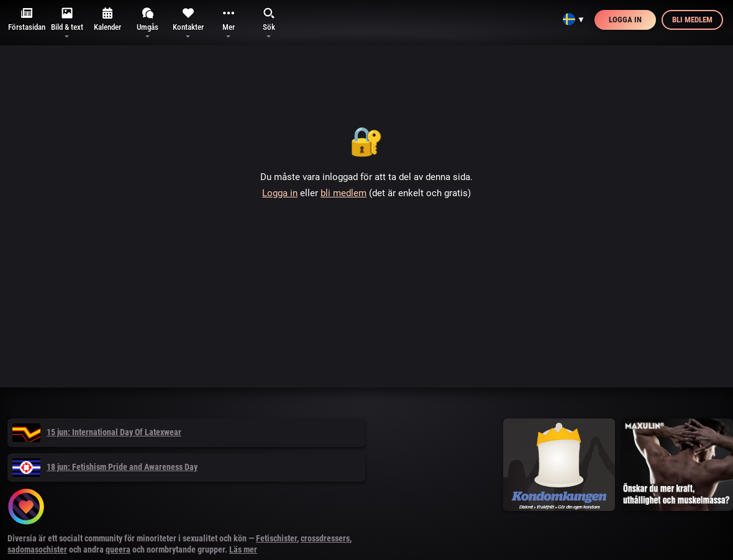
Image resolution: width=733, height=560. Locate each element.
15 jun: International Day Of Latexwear (97, 432)
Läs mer (243, 549)
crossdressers (325, 538)
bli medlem (344, 193)
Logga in (625, 20)
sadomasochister (37, 549)
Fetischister (276, 538)
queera (118, 549)
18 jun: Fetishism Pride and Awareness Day (105, 467)
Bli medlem (692, 20)
